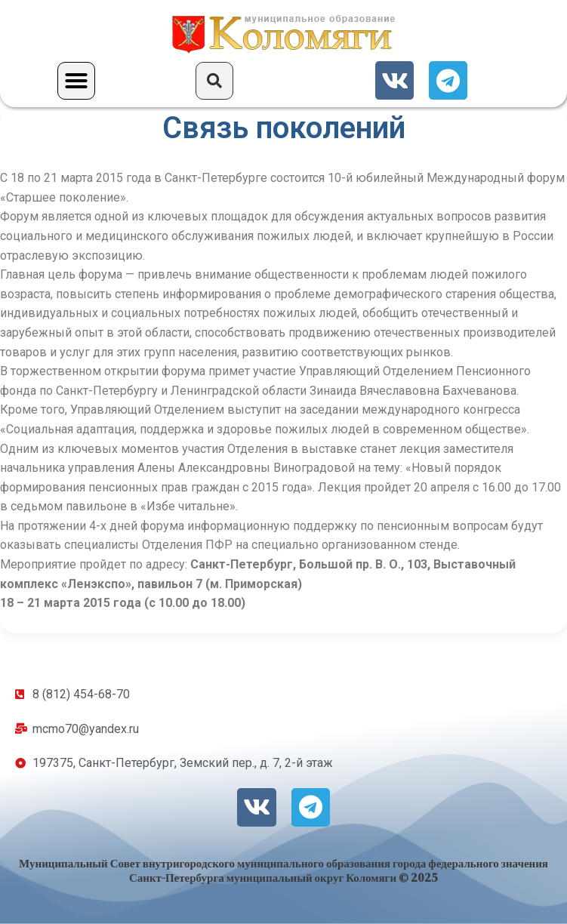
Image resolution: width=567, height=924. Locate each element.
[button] (76, 81)
